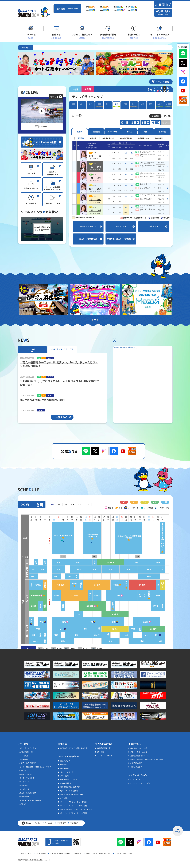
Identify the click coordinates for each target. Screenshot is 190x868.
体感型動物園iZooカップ (92, 535)
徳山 (149, 569)
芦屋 (95, 562)
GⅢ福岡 (90, 606)
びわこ (38, 585)
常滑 (31, 585)
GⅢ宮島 (115, 614)
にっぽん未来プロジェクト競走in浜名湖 (129, 537)
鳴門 (34, 569)
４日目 (156, 123)
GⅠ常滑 (97, 585)
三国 (36, 562)
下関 (91, 622)
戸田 (118, 595)
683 (95, 557)
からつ (79, 562)
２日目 (135, 123)
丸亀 (64, 622)
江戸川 (81, 585)
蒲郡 (45, 635)
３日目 (145, 123)
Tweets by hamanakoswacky (125, 347)
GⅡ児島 (162, 585)
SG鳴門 (142, 585)
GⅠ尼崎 (74, 595)
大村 (31, 620)
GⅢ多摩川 (36, 595)
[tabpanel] (43, 300)
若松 (114, 622)
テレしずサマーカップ (63, 535)
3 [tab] (98, 320)
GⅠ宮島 (45, 585)
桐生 (99, 629)
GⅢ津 (34, 606)
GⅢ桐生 (153, 629)
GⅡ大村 (115, 629)
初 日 (125, 123)
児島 (144, 596)
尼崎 (40, 606)
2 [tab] (95, 320)
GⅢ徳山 (110, 562)
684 (63, 557)
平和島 (116, 585)
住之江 (145, 622)
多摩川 (74, 584)
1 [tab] (92, 320)
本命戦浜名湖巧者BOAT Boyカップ (162, 537)
